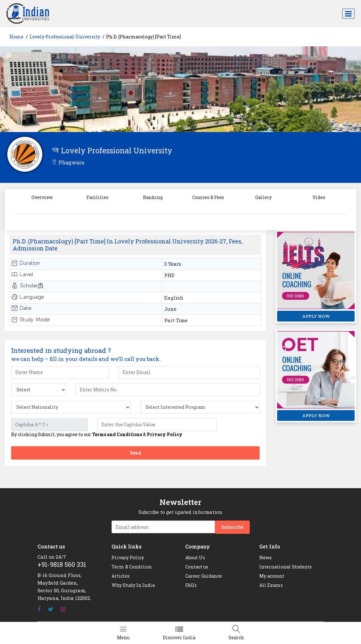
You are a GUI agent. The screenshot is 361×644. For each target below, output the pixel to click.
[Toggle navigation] (348, 14)
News (266, 558)
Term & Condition (132, 567)
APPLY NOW (316, 316)
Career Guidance (204, 576)
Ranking (153, 197)
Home (17, 37)
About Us (195, 558)
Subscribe (232, 527)
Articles (121, 576)
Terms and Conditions (117, 434)
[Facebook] (39, 609)
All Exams (271, 585)
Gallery (263, 197)
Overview (42, 197)
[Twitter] (51, 609)
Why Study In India (133, 585)
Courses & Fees (208, 197)
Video (319, 197)
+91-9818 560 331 (62, 564)
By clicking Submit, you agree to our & (97, 435)
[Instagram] (63, 609)
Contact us (197, 567)
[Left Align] (123, 633)
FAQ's (191, 585)
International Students (286, 567)
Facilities (97, 197)
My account (272, 576)
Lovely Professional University (65, 37)
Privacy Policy (165, 434)
